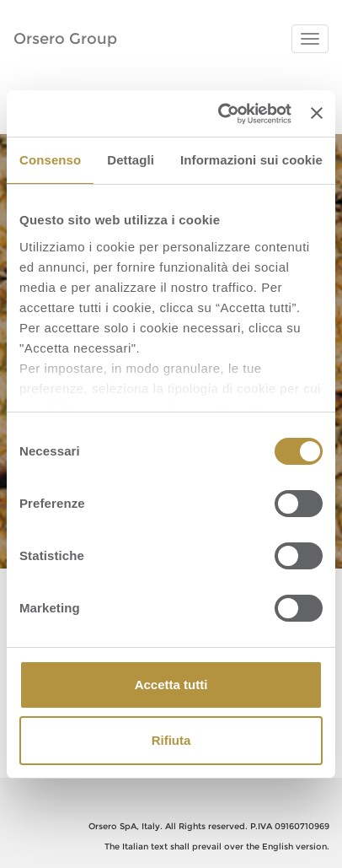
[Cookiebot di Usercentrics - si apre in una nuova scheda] (221, 114)
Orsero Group (65, 39)
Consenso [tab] (50, 160)
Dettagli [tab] (131, 160)
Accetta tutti (171, 685)
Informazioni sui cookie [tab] (251, 160)
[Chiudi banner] (317, 113)
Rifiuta (171, 740)
